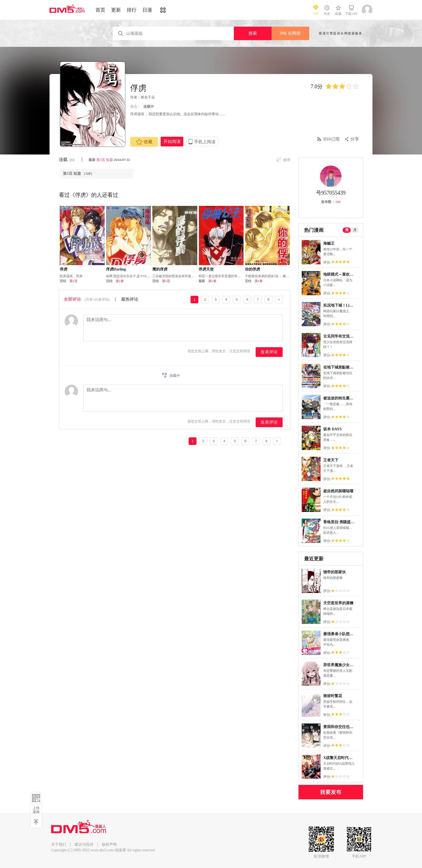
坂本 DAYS (332, 429)
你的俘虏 (252, 269)
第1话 (73, 281)
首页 (100, 10)
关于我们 (59, 844)
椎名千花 (148, 97)
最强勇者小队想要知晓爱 (344, 634)
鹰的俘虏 (160, 269)
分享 (355, 139)
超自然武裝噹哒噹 (338, 491)
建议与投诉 (84, 844)
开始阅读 (172, 141)
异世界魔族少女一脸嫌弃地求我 (350, 665)
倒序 (287, 160)
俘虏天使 (206, 269)
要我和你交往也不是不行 (344, 727)
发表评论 (269, 352)
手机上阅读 (205, 142)
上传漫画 (36, 810)
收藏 (144, 142)
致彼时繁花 (333, 696)
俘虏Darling (116, 269)
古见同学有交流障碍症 (342, 336)
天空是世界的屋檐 (338, 603)
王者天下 (331, 460)
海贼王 (329, 243)
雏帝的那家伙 (335, 572)
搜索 (253, 33)
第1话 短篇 (105, 160)
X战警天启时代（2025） (343, 758)
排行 (132, 10)
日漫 (147, 10)
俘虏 (64, 269)
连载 (68, 159)
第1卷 (120, 281)
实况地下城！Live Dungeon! (346, 305)
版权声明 (109, 844)
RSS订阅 (332, 139)
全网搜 (290, 33)
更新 (116, 10)
